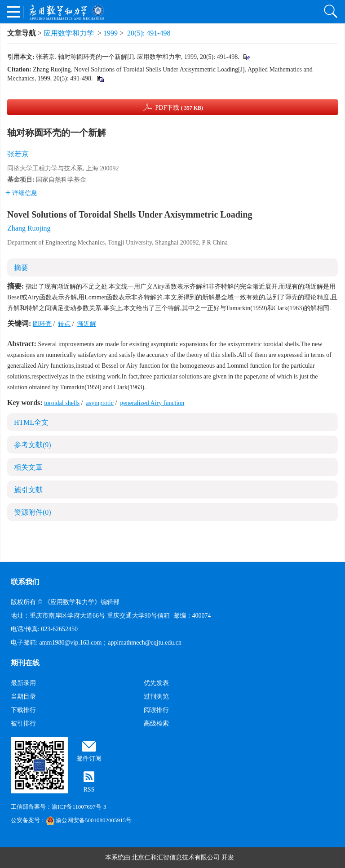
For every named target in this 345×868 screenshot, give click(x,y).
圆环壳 (42, 324)
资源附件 (33, 512)
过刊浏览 (156, 697)
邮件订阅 (89, 759)
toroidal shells (62, 403)
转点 (64, 324)
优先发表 (156, 683)
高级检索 (156, 723)
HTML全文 (31, 422)
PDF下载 (179, 108)
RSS (89, 790)
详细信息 (21, 193)
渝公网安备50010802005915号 (89, 820)
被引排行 (23, 723)
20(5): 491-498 (149, 33)
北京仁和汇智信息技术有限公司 (176, 857)
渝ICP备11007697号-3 (79, 807)
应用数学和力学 (69, 33)
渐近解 (87, 324)
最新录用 (23, 683)
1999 (111, 33)
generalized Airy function (152, 403)
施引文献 (28, 490)
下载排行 (23, 710)
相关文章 (28, 467)
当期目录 (23, 697)
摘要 (21, 268)
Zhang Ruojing (29, 228)
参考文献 (33, 445)
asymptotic (100, 403)
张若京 (18, 154)
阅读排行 (156, 710)
